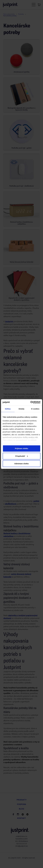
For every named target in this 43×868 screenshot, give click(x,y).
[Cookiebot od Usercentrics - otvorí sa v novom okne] (31, 402)
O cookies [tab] (35, 409)
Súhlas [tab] (8, 409)
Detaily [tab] (22, 409)
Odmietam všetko (21, 464)
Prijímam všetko (21, 448)
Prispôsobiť (22, 456)
